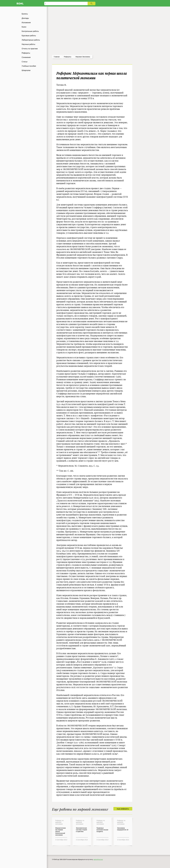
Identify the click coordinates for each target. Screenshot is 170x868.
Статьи (25, 62)
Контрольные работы (30, 31)
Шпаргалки (26, 70)
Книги (24, 27)
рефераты (68, 57)
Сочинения (26, 57)
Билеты (25, 14)
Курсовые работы (29, 36)
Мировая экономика (83, 57)
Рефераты (26, 53)
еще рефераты (123, 809)
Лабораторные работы (31, 40)
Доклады (25, 18)
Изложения (26, 23)
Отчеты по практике (30, 49)
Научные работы (28, 44)
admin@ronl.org (98, 860)
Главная (57, 57)
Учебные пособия (29, 66)
